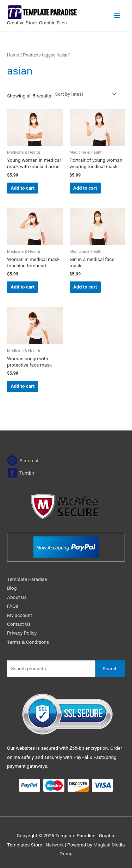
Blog (12, 588)
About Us (17, 597)
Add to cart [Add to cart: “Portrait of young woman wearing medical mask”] (85, 188)
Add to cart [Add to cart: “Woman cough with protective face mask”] (23, 386)
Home (13, 55)
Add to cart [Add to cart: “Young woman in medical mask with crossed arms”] (23, 188)
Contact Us (19, 624)
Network (55, 845)
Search (110, 668)
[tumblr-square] (21, 473)
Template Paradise (27, 579)
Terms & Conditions (28, 642)
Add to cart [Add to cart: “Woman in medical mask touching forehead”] (23, 287)
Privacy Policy (22, 633)
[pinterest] (23, 460)
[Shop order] (84, 94)
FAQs (13, 606)
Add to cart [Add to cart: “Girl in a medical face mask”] (85, 287)
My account (20, 615)
